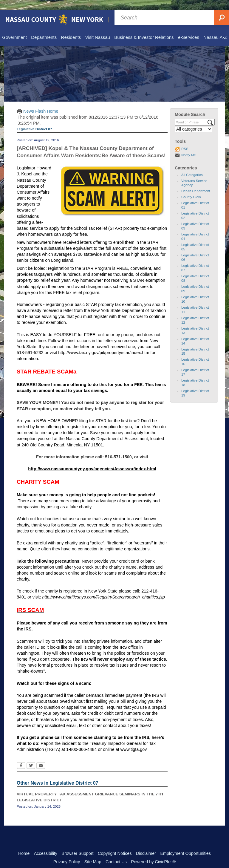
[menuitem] (14, 27)
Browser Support (77, 843)
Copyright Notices (115, 843)
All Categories (192, 165)
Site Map (93, 852)
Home (24, 843)
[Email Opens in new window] (41, 756)
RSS (185, 139)
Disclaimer (146, 843)
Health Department (196, 181)
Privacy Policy (67, 852)
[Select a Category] (194, 119)
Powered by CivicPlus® (153, 852)
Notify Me (189, 145)
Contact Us (116, 852)
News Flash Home (41, 101)
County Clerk (191, 187)
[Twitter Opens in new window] (31, 756)
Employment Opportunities (186, 843)
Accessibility (46, 843)
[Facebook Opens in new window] (21, 756)
